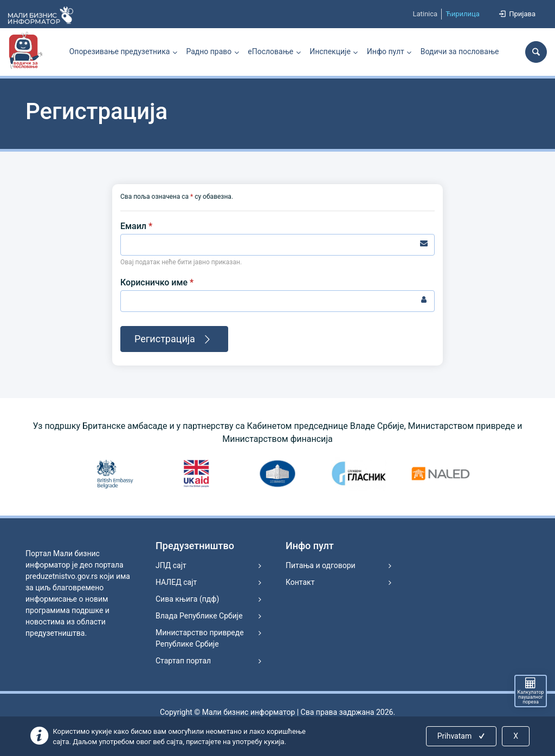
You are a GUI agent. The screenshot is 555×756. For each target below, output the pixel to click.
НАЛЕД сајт (176, 582)
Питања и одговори (321, 565)
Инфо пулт (386, 51)
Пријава (517, 14)
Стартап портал (183, 661)
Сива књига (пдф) (187, 599)
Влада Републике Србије (199, 616)
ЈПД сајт (171, 565)
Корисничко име (157, 282)
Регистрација (174, 339)
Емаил (136, 226)
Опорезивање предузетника (120, 51)
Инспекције (330, 51)
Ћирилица (463, 14)
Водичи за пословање (460, 51)
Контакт (300, 582)
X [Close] (516, 736)
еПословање (270, 51)
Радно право (209, 51)
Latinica (425, 14)
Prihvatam (462, 736)
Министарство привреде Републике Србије (200, 638)
